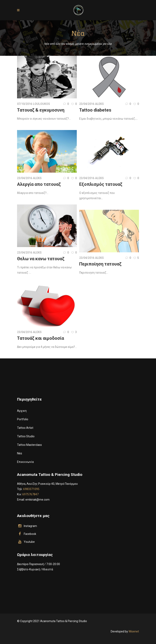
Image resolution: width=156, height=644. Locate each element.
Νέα (19, 453)
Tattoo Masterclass (29, 445)
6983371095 (31, 489)
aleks (99, 104)
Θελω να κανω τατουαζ (41, 259)
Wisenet (134, 631)
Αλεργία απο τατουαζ (39, 184)
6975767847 (30, 494)
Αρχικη (22, 411)
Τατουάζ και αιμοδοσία (41, 338)
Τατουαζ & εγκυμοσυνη (41, 110)
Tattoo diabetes (95, 110)
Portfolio (23, 419)
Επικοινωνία (25, 462)
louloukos (41, 104)
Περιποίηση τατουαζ (100, 264)
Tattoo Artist (25, 428)
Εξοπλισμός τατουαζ (101, 184)
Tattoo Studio (26, 436)
